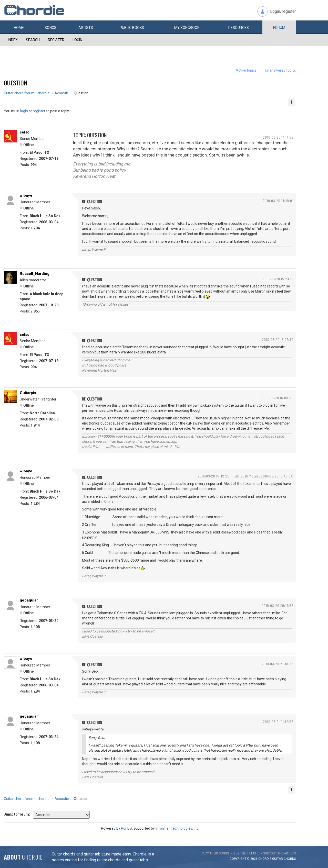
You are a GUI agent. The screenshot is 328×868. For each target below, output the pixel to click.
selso (25, 132)
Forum (279, 28)
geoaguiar (29, 600)
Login (77, 40)
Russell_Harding (35, 274)
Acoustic (62, 93)
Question (16, 83)
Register (56, 40)
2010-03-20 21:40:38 (278, 664)
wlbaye (26, 195)
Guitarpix (28, 393)
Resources (239, 28)
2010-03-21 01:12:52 (278, 722)
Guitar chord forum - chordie (27, 93)
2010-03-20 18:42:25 (213, 476)
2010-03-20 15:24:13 (278, 279)
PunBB (126, 828)
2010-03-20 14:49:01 (278, 201)
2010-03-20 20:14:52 (278, 605)
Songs (50, 28)
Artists (86, 28)
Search (33, 40)
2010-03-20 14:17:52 (278, 137)
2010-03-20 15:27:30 (278, 340)
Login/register (283, 11)
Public (132, 28)
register (39, 111)
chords (290, 859)
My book (187, 28)
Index (13, 40)
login (24, 111)
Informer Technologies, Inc (177, 828)
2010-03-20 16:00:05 (277, 398)
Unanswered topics (280, 70)
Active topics (246, 70)
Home (19, 28)
